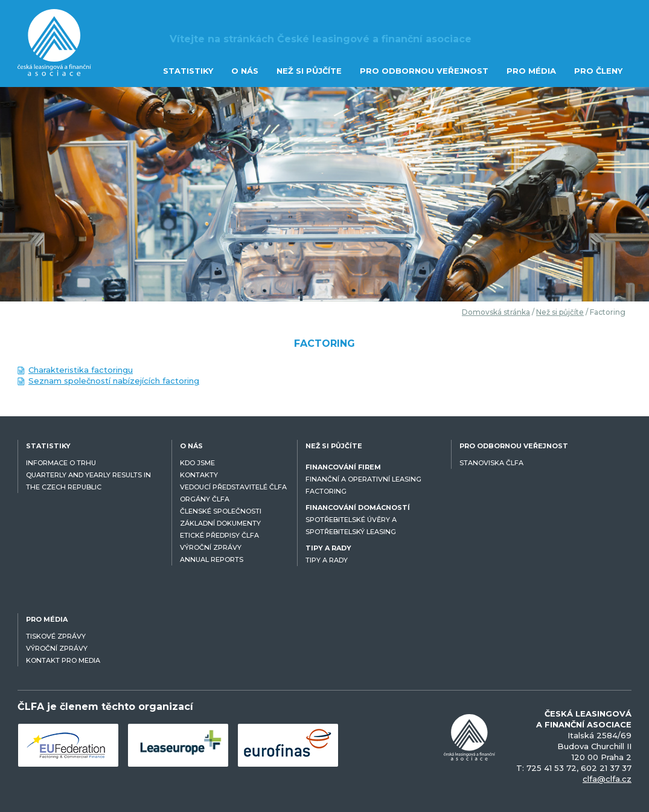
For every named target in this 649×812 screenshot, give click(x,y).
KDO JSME (197, 463)
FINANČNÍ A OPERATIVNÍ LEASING (363, 479)
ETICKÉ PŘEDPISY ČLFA (219, 535)
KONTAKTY (199, 475)
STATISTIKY (188, 71)
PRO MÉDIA (531, 71)
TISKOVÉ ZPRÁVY (56, 636)
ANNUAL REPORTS (212, 559)
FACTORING (326, 491)
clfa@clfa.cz (607, 779)
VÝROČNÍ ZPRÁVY (211, 547)
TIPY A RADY (327, 560)
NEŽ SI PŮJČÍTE (309, 71)
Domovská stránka (496, 312)
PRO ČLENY (598, 71)
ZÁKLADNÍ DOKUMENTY (220, 523)
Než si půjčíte (560, 312)
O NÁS (245, 71)
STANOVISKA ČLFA (491, 463)
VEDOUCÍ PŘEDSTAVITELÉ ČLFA (233, 487)
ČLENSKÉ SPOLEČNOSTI (221, 511)
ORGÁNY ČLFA (205, 499)
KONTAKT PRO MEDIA (63, 660)
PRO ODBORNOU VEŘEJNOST (424, 71)
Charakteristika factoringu (81, 370)
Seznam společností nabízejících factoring (114, 381)
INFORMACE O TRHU (61, 463)
